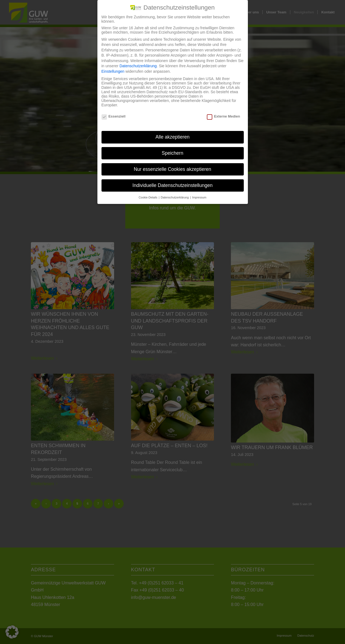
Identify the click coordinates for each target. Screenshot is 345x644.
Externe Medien (223, 111)
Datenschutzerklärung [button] (175, 192)
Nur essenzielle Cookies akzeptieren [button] (173, 164)
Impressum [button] (199, 192)
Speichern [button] (173, 148)
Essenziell (114, 111)
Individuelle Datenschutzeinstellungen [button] (173, 180)
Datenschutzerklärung (138, 61)
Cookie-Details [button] (148, 192)
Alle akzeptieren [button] (173, 132)
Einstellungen (113, 66)
